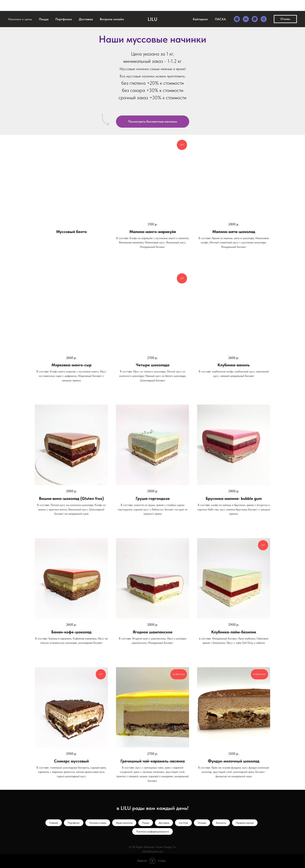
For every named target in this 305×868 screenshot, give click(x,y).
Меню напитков (124, 823)
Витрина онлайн (112, 19)
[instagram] (237, 19)
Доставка (86, 19)
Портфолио (64, 19)
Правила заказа (245, 823)
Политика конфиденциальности (152, 832)
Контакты (221, 823)
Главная (54, 823)
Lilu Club (183, 823)
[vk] (246, 19)
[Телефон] (264, 19)
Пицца (44, 19)
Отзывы (202, 823)
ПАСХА (220, 19)
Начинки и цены (20, 19)
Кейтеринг (200, 19)
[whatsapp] (255, 19)
